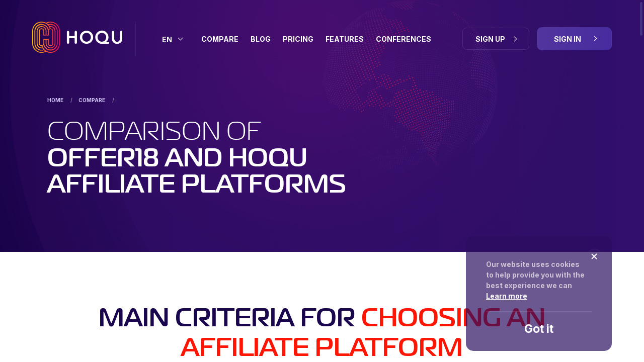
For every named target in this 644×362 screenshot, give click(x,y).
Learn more (507, 296)
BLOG (261, 39)
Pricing (298, 39)
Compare (220, 39)
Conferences (404, 39)
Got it (539, 329)
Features (345, 39)
